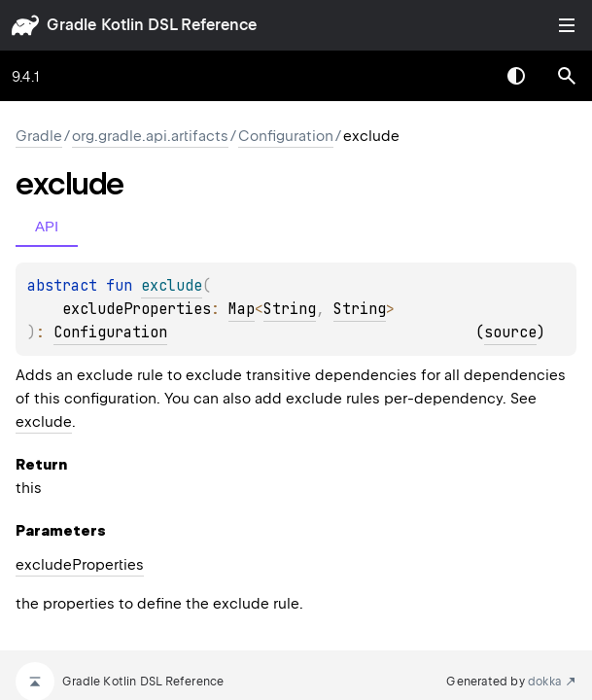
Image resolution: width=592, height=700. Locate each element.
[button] (567, 76)
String (290, 309)
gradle (71, 25)
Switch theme (516, 76)
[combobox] (466, 76)
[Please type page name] (567, 76)
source (510, 332)
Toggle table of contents (567, 25)
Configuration (286, 136)
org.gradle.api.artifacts (150, 136)
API (47, 226)
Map (242, 309)
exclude (44, 422)
